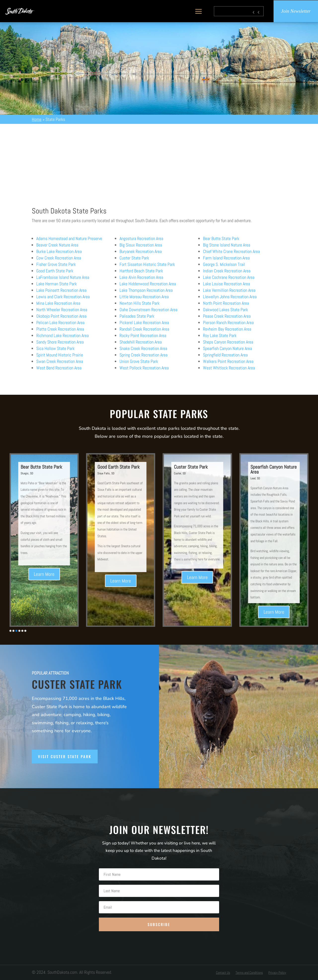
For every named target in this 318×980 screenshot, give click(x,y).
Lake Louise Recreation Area (226, 284)
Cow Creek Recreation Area (59, 258)
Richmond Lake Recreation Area (62, 335)
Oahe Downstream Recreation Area (148, 310)
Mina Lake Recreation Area (58, 303)
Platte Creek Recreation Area (60, 329)
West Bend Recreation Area (59, 368)
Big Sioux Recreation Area (141, 245)
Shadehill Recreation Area (141, 342)
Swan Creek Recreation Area (60, 361)
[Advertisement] (159, 161)
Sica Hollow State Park (55, 348)
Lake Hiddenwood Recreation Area (148, 284)
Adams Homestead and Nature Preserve (69, 238)
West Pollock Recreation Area (144, 368)
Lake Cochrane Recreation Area (229, 277)
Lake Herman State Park (57, 284)
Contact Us (223, 973)
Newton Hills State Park (139, 303)
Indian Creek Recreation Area (227, 271)
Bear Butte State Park (221, 238)
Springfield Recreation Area (225, 355)
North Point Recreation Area (226, 303)
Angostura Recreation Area (141, 238)
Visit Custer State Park (65, 756)
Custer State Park (134, 258)
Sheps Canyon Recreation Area (228, 342)
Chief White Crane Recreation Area (231, 251)
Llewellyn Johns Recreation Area (230, 297)
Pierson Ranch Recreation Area (228, 322)
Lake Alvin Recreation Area (141, 277)
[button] (10, 631)
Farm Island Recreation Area (226, 258)
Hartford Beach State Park (141, 271)
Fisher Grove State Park (56, 264)
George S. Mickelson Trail (224, 264)
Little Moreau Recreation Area (144, 297)
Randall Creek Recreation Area (144, 329)
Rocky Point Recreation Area (143, 335)
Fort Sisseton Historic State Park (147, 264)
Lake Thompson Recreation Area (146, 290)
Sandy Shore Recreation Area (60, 342)
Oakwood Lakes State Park (225, 310)
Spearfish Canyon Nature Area (227, 348)
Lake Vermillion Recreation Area (229, 290)
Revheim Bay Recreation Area (227, 329)
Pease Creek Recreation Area (227, 316)
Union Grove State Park (139, 361)
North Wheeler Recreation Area (62, 310)
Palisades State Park (137, 316)
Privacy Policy (277, 973)
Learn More (60, 579)
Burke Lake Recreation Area (59, 251)
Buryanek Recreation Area (141, 251)
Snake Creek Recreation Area (143, 348)
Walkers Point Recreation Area (228, 361)
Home (37, 119)
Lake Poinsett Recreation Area (61, 290)
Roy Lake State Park (220, 335)
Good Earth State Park (55, 271)
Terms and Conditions (249, 973)
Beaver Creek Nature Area (57, 245)
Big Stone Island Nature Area (227, 245)
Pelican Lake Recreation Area (60, 322)
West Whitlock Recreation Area (229, 368)
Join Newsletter (296, 11)
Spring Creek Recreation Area (143, 355)
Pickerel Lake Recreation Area (144, 322)
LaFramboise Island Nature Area (63, 277)
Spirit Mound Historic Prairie (60, 355)
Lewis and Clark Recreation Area (63, 297)
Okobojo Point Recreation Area (61, 316)
